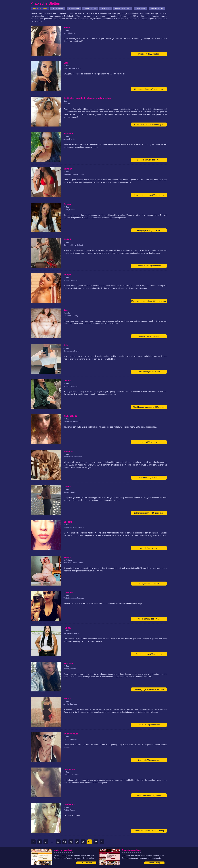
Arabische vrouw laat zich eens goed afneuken (149, 125)
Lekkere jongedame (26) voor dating (149, 831)
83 (71, 842)
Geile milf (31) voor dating (149, 760)
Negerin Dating (154, 863)
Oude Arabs (140, 8)
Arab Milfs (105, 8)
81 (58, 842)
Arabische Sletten (40, 8)
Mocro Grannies (157, 8)
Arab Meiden (74, 8)
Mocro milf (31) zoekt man (149, 619)
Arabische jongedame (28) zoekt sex (149, 195)
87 (96, 842)
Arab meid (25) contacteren (149, 725)
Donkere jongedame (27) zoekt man (149, 689)
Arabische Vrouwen (123, 8)
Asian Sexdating (86, 863)
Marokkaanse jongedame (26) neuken (149, 407)
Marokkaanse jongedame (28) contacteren (149, 301)
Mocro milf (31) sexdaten (149, 478)
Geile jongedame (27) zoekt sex (149, 654)
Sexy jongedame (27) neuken (149, 230)
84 (77, 842)
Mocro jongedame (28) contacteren (149, 89)
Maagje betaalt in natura (149, 584)
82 (64, 842)
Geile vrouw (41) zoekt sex (149, 372)
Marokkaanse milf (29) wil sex (149, 795)
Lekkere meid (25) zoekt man (149, 266)
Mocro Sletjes (58, 8)
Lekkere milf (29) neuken (149, 442)
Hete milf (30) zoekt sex (149, 548)
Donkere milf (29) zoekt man (149, 160)
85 (83, 842)
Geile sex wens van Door (149, 336)
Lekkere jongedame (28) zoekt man (149, 513)
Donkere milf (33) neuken (149, 54)
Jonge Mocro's (90, 8)
